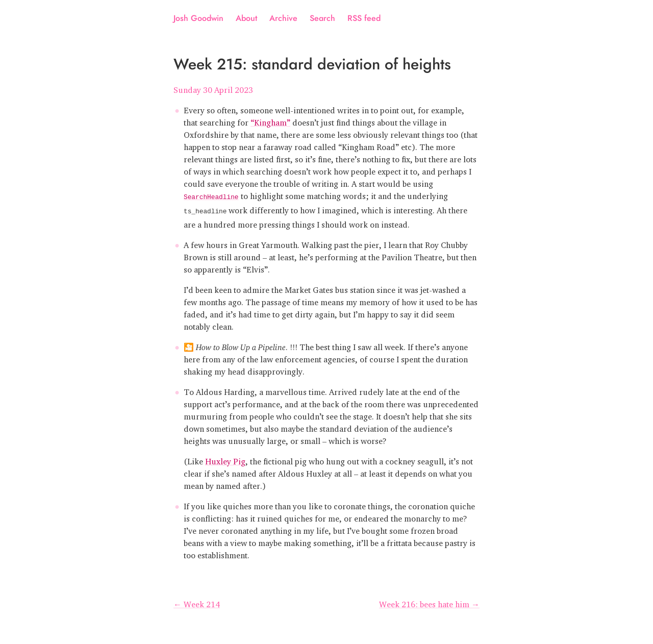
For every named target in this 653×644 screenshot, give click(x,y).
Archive (283, 18)
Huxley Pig (225, 458)
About (246, 18)
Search (322, 18)
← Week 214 (197, 601)
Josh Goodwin (198, 18)
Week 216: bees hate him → (429, 601)
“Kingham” (270, 120)
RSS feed (364, 18)
